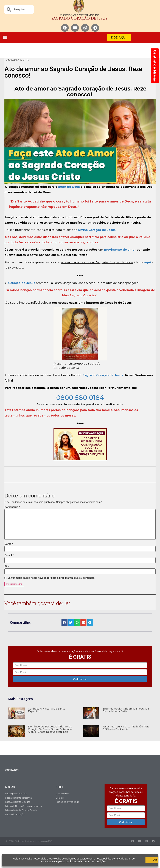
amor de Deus (69, 187)
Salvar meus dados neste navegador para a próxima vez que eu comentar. (51, 578)
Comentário (12, 507)
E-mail (9, 555)
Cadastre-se (80, 679)
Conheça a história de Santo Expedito (47, 710)
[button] (5, 38)
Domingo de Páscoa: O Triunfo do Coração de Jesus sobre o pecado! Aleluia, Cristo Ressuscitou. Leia (50, 729)
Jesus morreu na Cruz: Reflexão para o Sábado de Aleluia (126, 728)
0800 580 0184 (80, 398)
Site (7, 566)
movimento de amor (120, 250)
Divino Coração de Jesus (97, 230)
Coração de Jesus (22, 283)
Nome (9, 544)
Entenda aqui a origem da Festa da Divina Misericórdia (126, 710)
